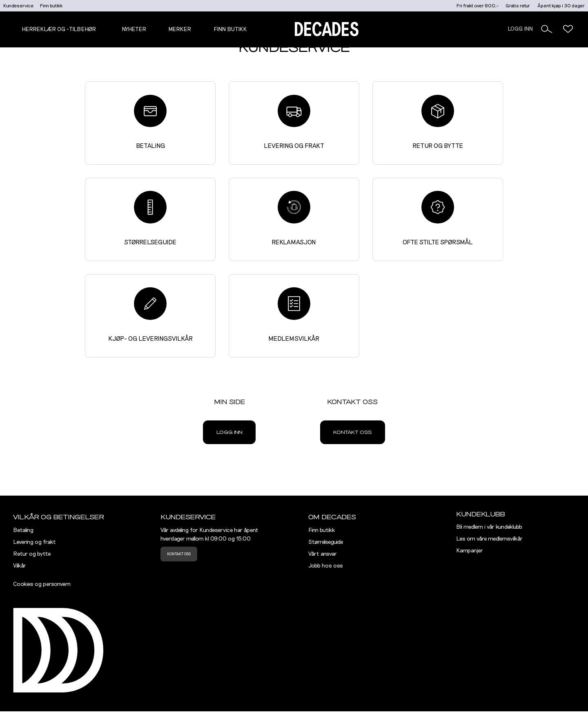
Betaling (150, 122)
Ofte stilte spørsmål (438, 218)
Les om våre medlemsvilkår (489, 539)
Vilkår (20, 566)
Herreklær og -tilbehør (59, 29)
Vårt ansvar (323, 554)
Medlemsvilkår (294, 314)
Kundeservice (18, 6)
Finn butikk (51, 6)
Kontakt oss (352, 432)
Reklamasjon (294, 218)
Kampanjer (470, 551)
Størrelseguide (150, 218)
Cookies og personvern (42, 584)
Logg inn (229, 432)
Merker (180, 29)
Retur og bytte (438, 122)
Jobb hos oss (326, 566)
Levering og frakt (294, 122)
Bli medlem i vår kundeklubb (489, 527)
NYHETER (134, 29)
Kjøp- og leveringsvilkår (150, 314)
